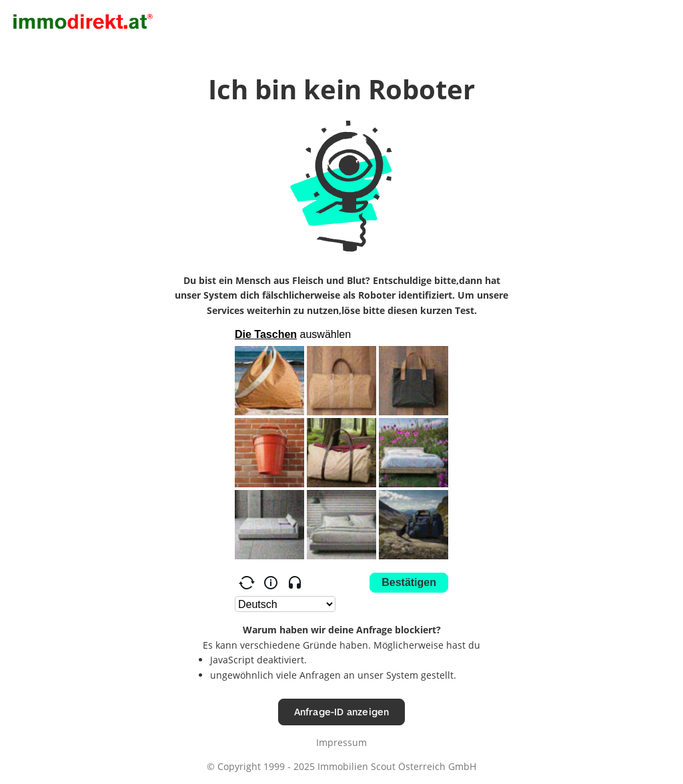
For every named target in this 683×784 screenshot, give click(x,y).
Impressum (341, 742)
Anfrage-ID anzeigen (342, 712)
